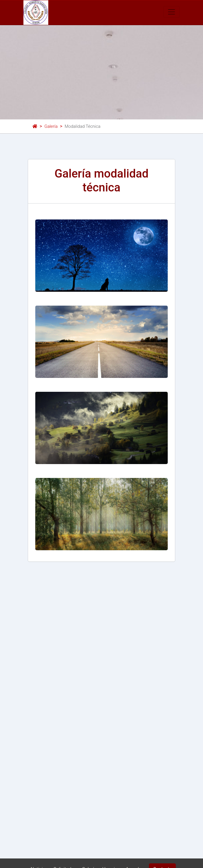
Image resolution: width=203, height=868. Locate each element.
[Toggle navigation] (171, 12)
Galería (51, 126)
